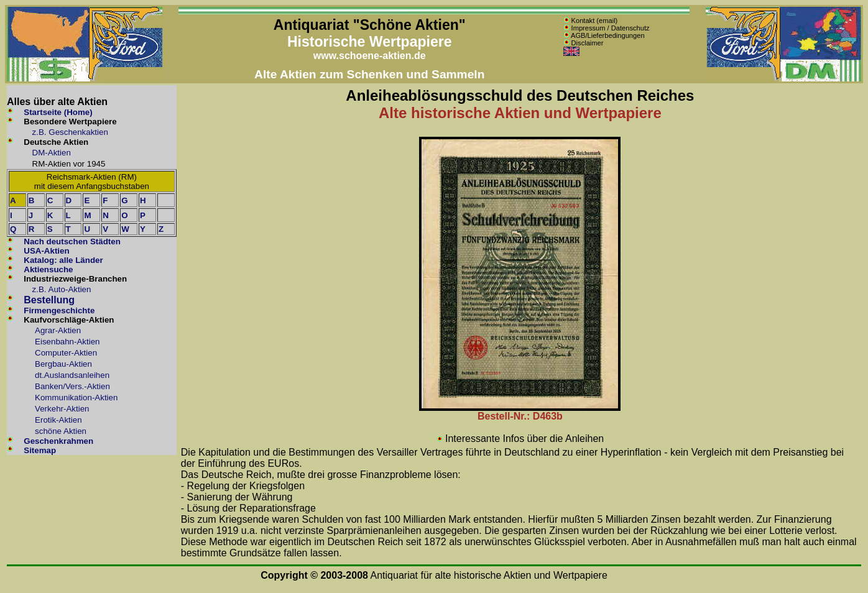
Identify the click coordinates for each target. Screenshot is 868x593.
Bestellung (49, 300)
